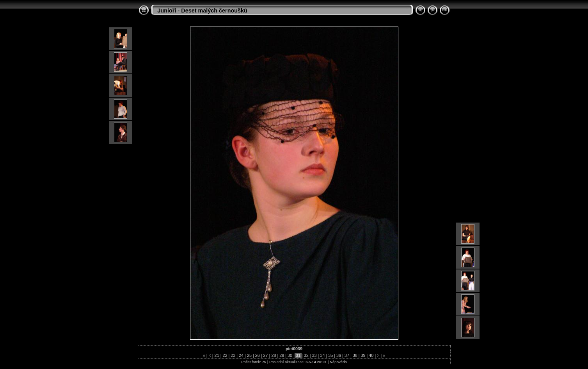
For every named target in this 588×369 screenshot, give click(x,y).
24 (241, 355)
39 (363, 355)
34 (322, 355)
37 (347, 355)
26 (258, 355)
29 (282, 355)
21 (217, 355)
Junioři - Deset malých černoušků (203, 11)
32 (306, 355)
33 (314, 355)
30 (290, 355)
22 (225, 355)
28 (274, 355)
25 (249, 355)
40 (371, 355)
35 (330, 355)
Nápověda (338, 362)
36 (339, 355)
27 (266, 355)
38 (355, 355)
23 (233, 355)
